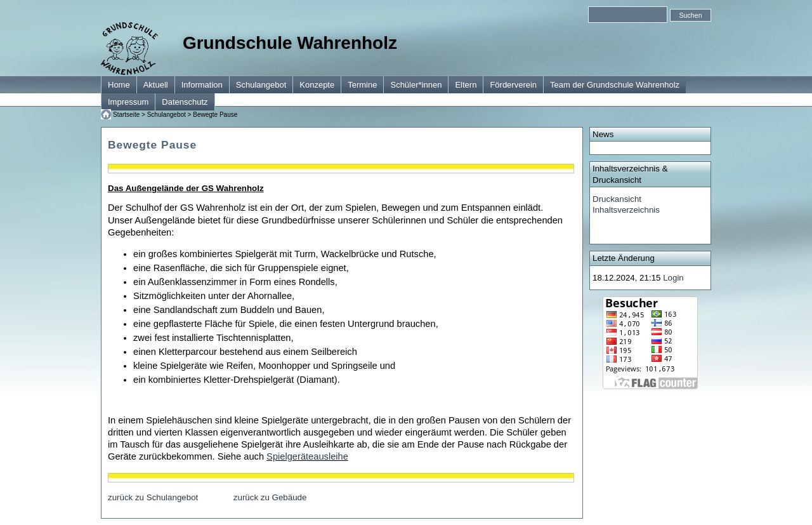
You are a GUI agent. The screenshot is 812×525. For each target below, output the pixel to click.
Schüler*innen (416, 85)
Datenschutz (185, 102)
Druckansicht (617, 199)
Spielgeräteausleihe (307, 456)
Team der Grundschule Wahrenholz (615, 85)
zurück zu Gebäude (270, 497)
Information (202, 85)
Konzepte (317, 85)
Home (119, 85)
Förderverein (513, 85)
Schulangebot (261, 85)
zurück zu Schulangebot (153, 497)
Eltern (466, 85)
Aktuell (156, 85)
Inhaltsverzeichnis (626, 210)
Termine (362, 85)
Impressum (128, 102)
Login (673, 278)
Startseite (126, 115)
